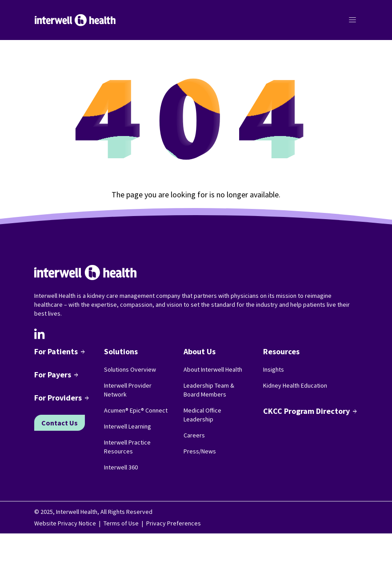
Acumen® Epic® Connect (136, 410)
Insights (274, 369)
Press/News (200, 451)
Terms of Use (121, 523)
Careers (194, 435)
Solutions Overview (130, 369)
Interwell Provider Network (128, 390)
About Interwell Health (213, 369)
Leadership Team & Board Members (209, 390)
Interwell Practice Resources (127, 447)
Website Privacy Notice (65, 523)
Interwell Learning (128, 426)
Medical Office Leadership (202, 415)
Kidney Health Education (295, 385)
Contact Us (60, 423)
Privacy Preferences (174, 523)
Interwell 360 (121, 467)
